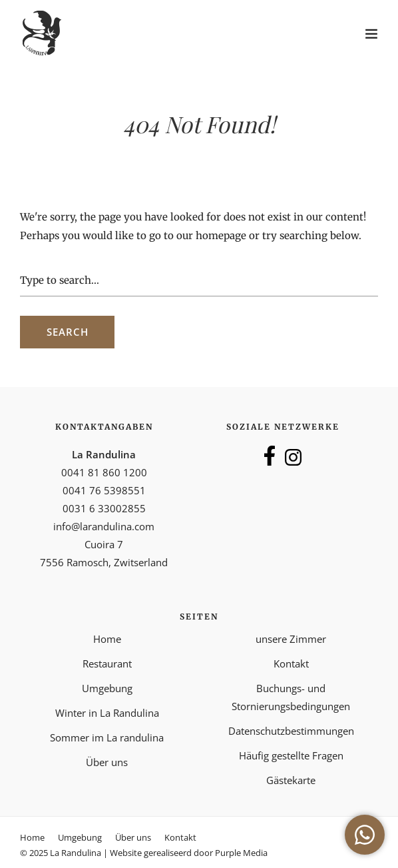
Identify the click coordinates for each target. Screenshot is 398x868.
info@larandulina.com (104, 526)
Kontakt (291, 663)
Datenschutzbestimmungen (291, 731)
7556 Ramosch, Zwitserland (104, 562)
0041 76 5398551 (104, 490)
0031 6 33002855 (104, 508)
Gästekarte (291, 780)
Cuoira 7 (104, 544)
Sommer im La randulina (107, 737)
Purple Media (241, 853)
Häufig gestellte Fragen (291, 755)
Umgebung (107, 688)
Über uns (107, 762)
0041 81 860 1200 (104, 472)
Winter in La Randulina (107, 713)
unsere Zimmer (291, 639)
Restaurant (107, 663)
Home (107, 639)
